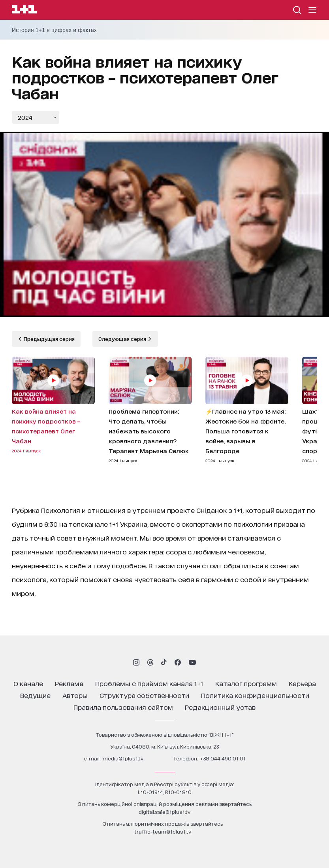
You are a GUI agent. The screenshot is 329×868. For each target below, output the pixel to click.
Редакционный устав (220, 707)
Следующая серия (123, 339)
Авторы (75, 695)
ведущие (35, 695)
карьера (302, 683)
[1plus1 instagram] (136, 662)
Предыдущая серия (49, 339)
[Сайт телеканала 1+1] (24, 10)
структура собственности (144, 695)
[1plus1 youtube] (192, 662)
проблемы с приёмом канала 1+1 (149, 683)
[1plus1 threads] (150, 662)
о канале (28, 683)
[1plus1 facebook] (178, 662)
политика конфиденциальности (255, 695)
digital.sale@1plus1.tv (164, 812)
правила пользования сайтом (123, 707)
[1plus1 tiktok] (164, 662)
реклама (69, 683)
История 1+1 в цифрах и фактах (54, 30)
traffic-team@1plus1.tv (163, 831)
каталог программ (246, 683)
